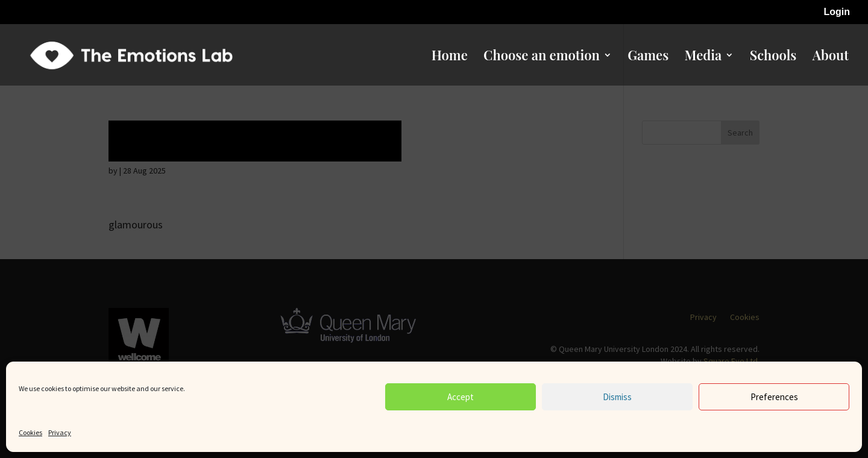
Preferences (774, 397)
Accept (461, 397)
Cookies (30, 432)
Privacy (60, 432)
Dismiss (617, 397)
